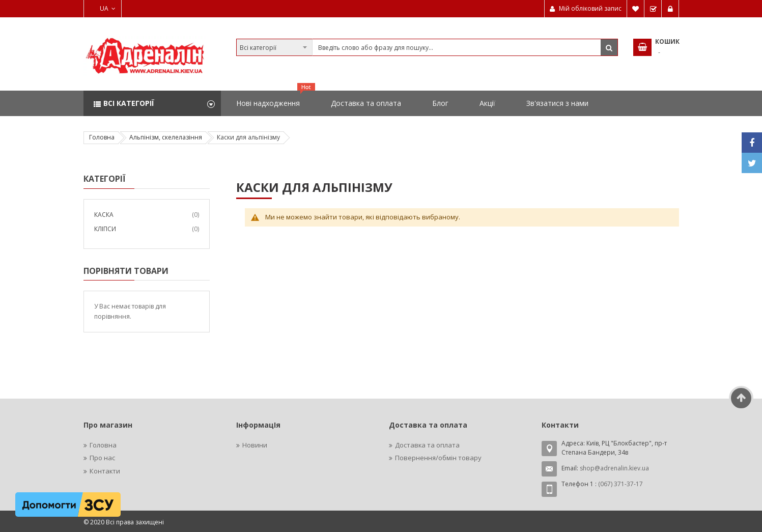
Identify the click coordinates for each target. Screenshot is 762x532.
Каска (104, 215)
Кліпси (105, 229)
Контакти (105, 471)
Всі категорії (129, 103)
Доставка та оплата (427, 445)
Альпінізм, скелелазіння (166, 137)
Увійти (670, 9)
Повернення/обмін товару (438, 458)
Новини (255, 445)
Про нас (102, 458)
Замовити (653, 9)
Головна (102, 137)
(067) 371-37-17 (620, 484)
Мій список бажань (636, 9)
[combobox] (427, 47)
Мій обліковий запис (590, 8)
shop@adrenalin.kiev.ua (614, 468)
